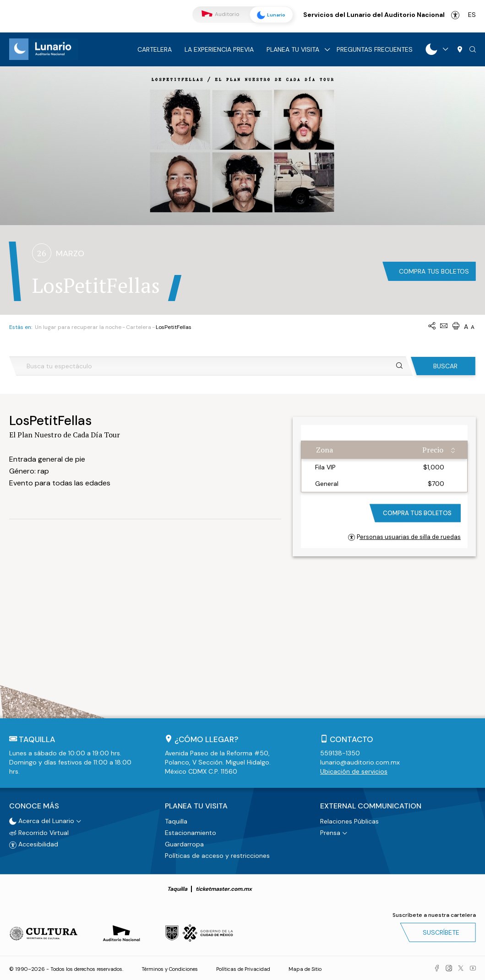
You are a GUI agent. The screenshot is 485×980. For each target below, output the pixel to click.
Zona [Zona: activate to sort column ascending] (324, 450)
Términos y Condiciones (170, 969)
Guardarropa (184, 844)
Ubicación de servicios (354, 771)
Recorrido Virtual (39, 832)
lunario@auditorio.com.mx (360, 762)
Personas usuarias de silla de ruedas (404, 537)
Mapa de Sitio (305, 969)
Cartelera (155, 49)
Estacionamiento (191, 832)
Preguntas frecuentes (375, 49)
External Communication (371, 806)
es (472, 15)
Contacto (351, 739)
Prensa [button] (330, 832)
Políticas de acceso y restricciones (217, 855)
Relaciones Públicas (349, 821)
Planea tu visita (293, 49)
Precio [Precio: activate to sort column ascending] (433, 450)
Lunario (270, 15)
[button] (473, 50)
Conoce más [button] (34, 806)
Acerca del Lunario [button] (42, 820)
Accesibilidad (455, 15)
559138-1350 (340, 753)
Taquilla (176, 821)
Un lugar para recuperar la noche (78, 327)
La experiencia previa (219, 49)
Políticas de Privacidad (243, 969)
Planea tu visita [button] (196, 806)
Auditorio (220, 14)
